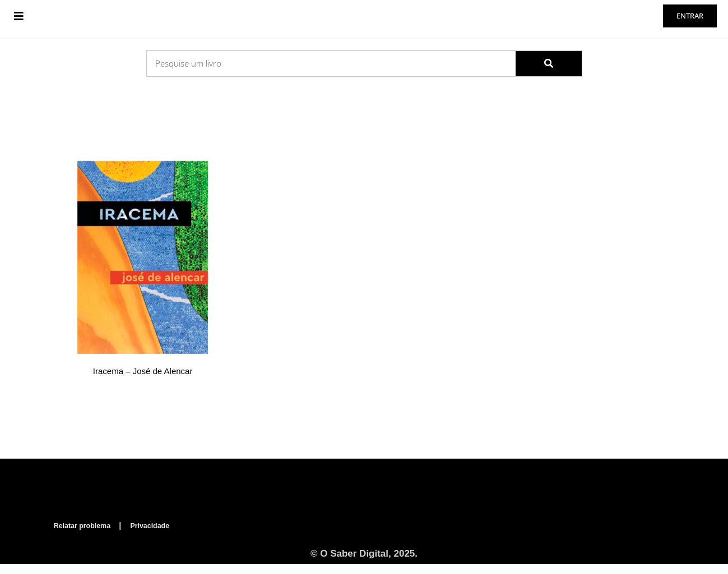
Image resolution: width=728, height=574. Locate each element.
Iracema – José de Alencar (143, 382)
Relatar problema (86, 535)
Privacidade (160, 535)
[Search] (549, 74)
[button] (19, 21)
